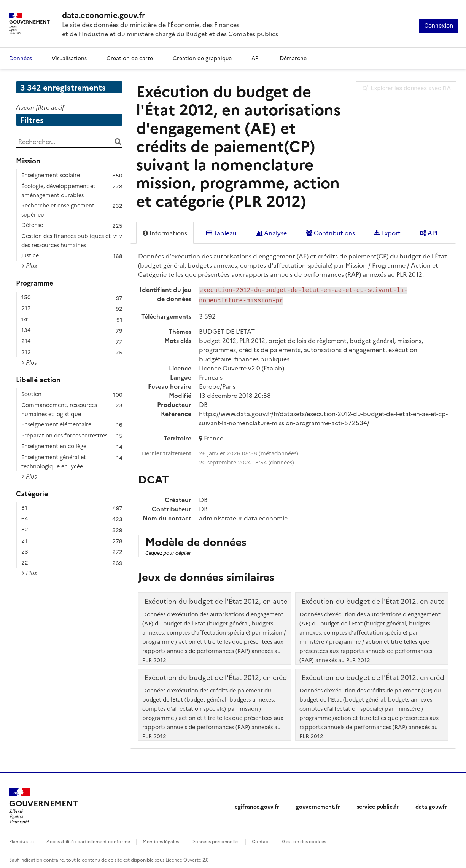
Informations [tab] (165, 233)
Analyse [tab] (271, 233)
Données (21, 58)
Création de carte (130, 58)
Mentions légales (161, 840)
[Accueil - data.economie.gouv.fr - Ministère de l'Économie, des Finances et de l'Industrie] (43, 805)
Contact (261, 840)
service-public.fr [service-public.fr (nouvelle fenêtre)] (378, 805)
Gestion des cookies (304, 840)
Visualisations (69, 58)
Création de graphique (202, 58)
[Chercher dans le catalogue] (118, 141)
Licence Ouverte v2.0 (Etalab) (242, 366)
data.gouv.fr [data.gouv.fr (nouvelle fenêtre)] (431, 805)
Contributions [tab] (330, 233)
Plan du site (21, 840)
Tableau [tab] (221, 233)
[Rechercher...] (69, 141)
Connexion (439, 26)
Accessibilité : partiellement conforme (88, 840)
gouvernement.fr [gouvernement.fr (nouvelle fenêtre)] (318, 805)
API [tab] (429, 233)
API (256, 58)
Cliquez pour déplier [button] (168, 551)
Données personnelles (215, 840)
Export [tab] (387, 233)
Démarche (293, 58)
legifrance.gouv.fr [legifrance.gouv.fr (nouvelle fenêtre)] (256, 805)
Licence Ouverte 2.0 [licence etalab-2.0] (187, 858)
